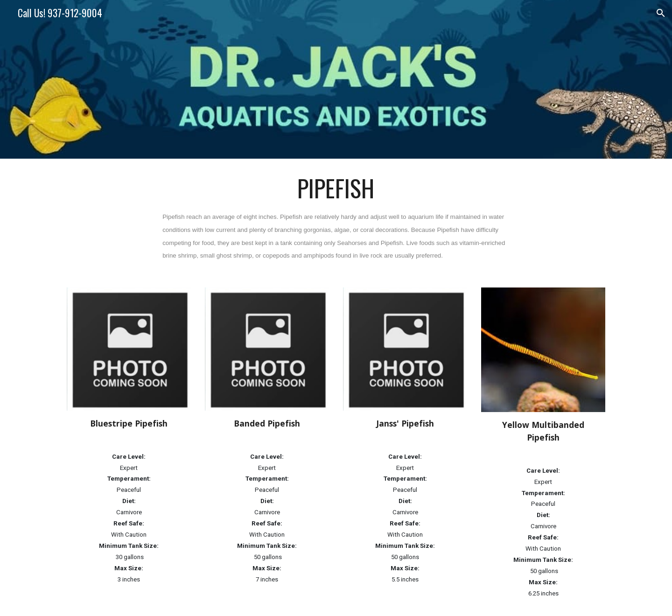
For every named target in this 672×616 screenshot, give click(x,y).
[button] (661, 13)
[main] (336, 217)
